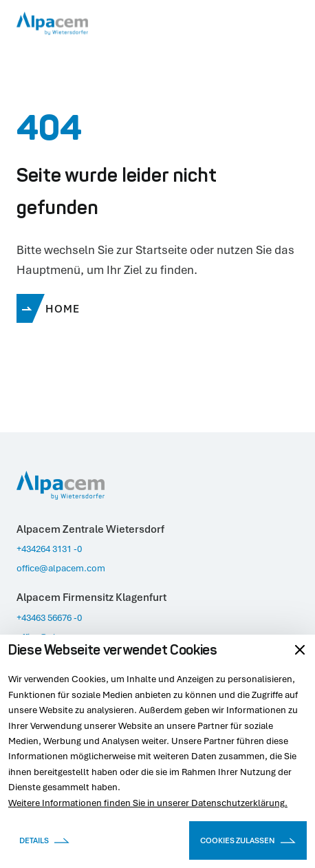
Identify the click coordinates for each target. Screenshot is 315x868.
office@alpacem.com (61, 568)
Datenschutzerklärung (238, 803)
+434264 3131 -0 (49, 549)
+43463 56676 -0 (49, 617)
